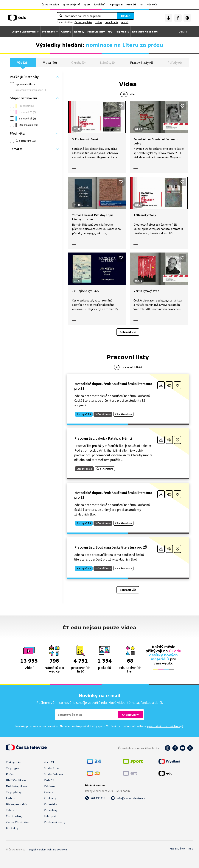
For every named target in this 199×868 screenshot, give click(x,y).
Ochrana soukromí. (57, 850)
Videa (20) (50, 63)
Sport (87, 4)
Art (142, 4)
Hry (110, 32)
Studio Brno (51, 768)
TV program (115, 4)
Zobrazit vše (128, 332)
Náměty (79, 32)
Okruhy (66, 32)
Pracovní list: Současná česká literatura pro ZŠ (111, 547)
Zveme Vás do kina (18, 822)
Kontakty (12, 828)
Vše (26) (23, 63)
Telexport (50, 816)
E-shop (11, 798)
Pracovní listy (96, 32)
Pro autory (51, 810)
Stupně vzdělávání (24, 32)
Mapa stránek (177, 849)
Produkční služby (55, 822)
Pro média (50, 804)
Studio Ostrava (53, 774)
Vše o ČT (152, 4)
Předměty (48, 32)
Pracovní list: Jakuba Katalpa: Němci (103, 438)
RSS (191, 849)
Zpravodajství (71, 4)
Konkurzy (50, 798)
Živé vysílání (14, 762)
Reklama (50, 786)
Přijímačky (122, 32)
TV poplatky (14, 792)
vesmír (125, 22)
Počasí (10, 774)
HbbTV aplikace (16, 780)
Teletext (11, 810)
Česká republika (83, 22)
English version (37, 850)
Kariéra (49, 792)
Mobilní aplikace (16, 786)
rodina (99, 22)
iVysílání (99, 4)
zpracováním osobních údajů (165, 726)
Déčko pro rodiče (17, 804)
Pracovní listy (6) (142, 63)
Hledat (126, 16)
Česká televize (50, 4)
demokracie (111, 22)
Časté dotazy (14, 816)
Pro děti (131, 4)
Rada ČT (49, 780)
